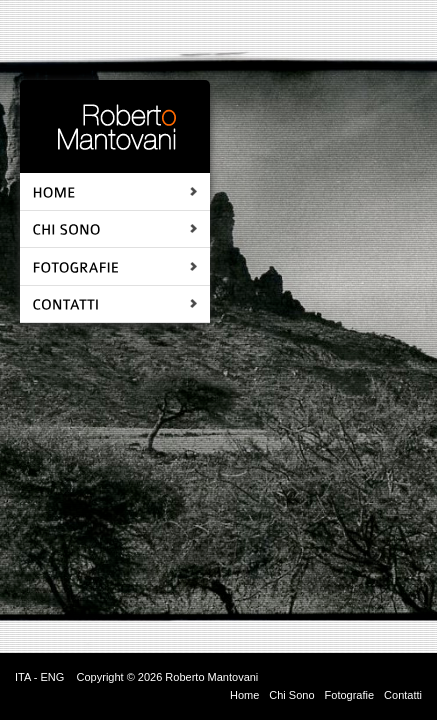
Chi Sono (291, 695)
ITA (23, 677)
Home (244, 695)
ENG (52, 677)
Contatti (403, 695)
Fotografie (350, 695)
